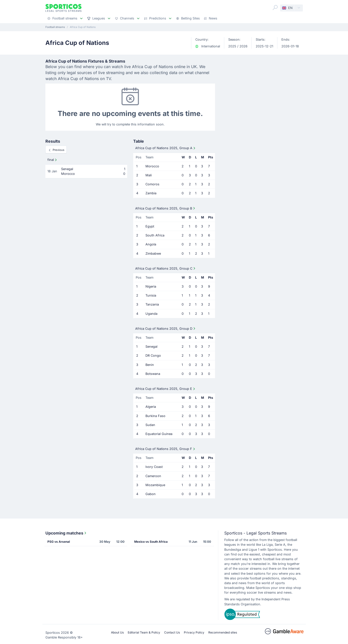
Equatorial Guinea (159, 434)
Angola (151, 244)
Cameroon (153, 476)
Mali (149, 175)
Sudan (150, 425)
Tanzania (152, 304)
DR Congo (153, 356)
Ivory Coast (154, 467)
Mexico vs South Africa (151, 542)
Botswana (153, 374)
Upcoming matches (66, 533)
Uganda (151, 314)
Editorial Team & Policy (144, 632)
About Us (117, 632)
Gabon (151, 494)
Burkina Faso (155, 416)
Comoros (152, 184)
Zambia (151, 193)
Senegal (151, 347)
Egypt (150, 226)
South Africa (155, 235)
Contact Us (172, 632)
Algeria (151, 407)
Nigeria (151, 286)
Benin (150, 365)
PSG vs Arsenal (59, 542)
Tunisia (151, 295)
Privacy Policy (194, 632)
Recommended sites (223, 632)
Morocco (152, 166)
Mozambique (155, 485)
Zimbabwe (153, 254)
